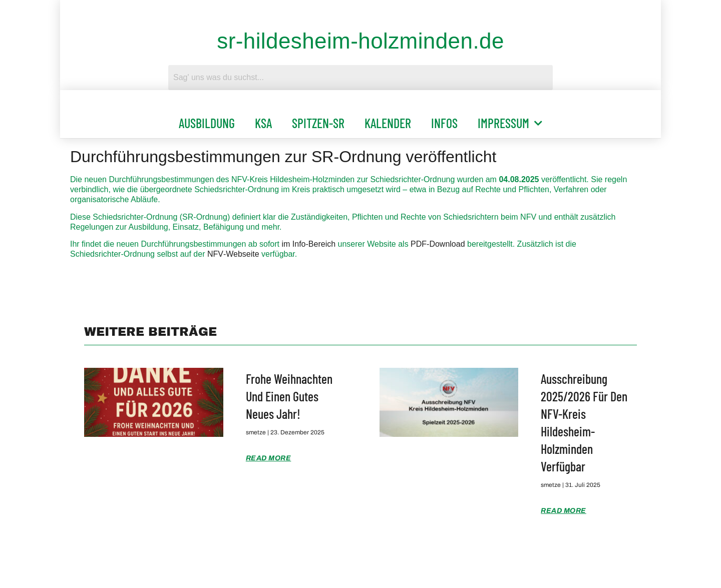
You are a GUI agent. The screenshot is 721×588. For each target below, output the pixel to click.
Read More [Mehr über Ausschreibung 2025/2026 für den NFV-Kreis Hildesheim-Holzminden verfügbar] (564, 511)
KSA (263, 123)
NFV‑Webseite (233, 254)
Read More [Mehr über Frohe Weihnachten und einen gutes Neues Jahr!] (269, 458)
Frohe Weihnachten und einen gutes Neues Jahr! (289, 396)
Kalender (388, 123)
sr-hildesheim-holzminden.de (360, 41)
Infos (444, 123)
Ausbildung (207, 123)
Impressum (510, 123)
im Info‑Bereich (308, 244)
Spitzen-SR (318, 123)
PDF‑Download (438, 244)
